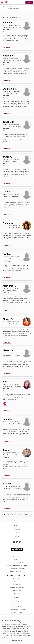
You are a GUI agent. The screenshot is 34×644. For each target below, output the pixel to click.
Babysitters (17, 579)
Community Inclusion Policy (17, 566)
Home (4, 7)
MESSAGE (7, 47)
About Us (17, 525)
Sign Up (29, 2)
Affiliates (17, 560)
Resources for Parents (17, 569)
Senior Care (17, 590)
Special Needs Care (17, 588)
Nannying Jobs (17, 604)
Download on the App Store (17, 549)
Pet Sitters (11, 7)
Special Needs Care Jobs (17, 610)
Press (17, 536)
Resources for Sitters (17, 571)
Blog (17, 533)
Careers (17, 529)
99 (26, 515)
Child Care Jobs (17, 607)
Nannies (17, 582)
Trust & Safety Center (17, 563)
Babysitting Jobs (17, 601)
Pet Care (17, 593)
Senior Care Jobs (17, 612)
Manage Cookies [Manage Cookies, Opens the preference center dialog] (17, 641)
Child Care (17, 585)
